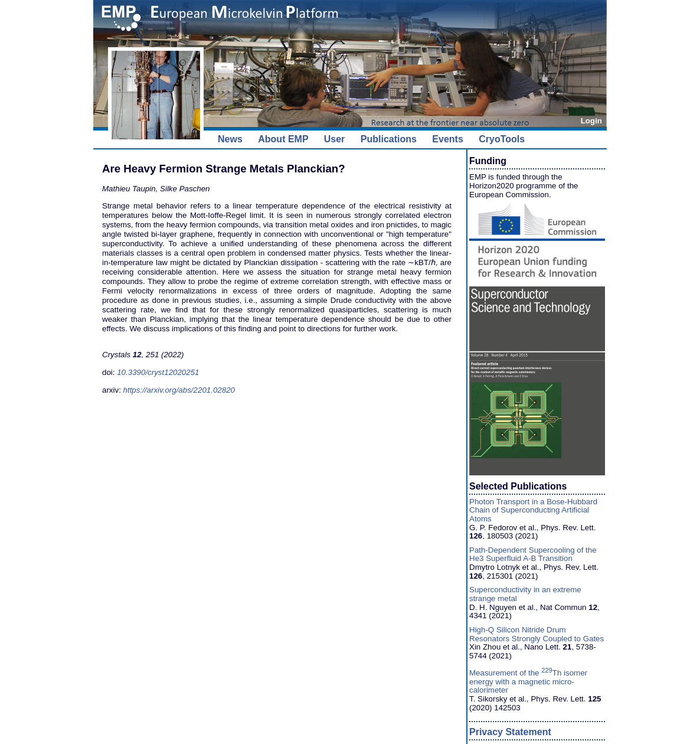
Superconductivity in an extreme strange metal (525, 594)
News (230, 139)
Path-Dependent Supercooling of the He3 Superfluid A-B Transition (533, 554)
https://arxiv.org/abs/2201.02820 (179, 390)
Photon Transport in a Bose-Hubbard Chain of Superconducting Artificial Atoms (533, 510)
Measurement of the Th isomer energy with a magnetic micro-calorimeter (528, 681)
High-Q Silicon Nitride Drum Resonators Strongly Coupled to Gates (537, 634)
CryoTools (502, 139)
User (335, 139)
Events (447, 139)
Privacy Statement (510, 732)
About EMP (283, 139)
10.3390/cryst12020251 (158, 372)
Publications (389, 139)
